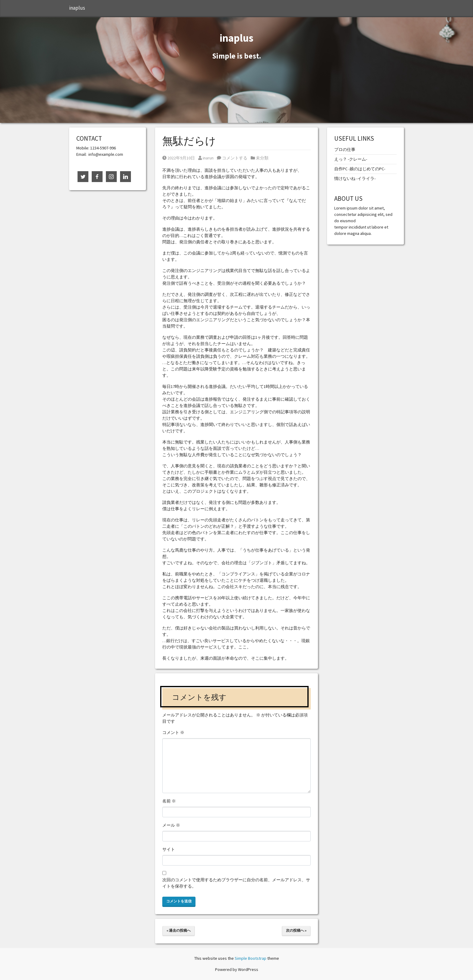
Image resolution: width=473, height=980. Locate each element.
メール (171, 825)
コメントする (232, 158)
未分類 (262, 158)
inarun (206, 158)
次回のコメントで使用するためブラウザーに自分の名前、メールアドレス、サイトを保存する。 (236, 883)
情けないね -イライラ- (355, 178)
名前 (169, 801)
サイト (169, 849)
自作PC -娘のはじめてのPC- (360, 169)
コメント (173, 732)
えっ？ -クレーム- (351, 159)
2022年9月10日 (179, 158)
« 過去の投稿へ (179, 930)
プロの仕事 (345, 149)
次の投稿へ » (296, 930)
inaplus (77, 8)
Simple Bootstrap (251, 958)
